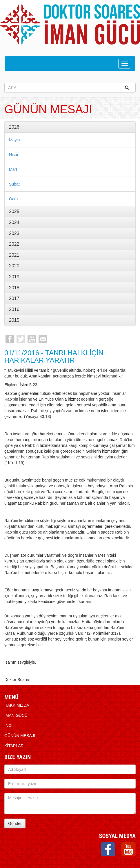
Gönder (15, 823)
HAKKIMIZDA (17, 705)
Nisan (14, 155)
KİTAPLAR (14, 746)
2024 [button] (14, 222)
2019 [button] (14, 277)
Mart (13, 169)
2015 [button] (14, 320)
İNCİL (10, 726)
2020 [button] (14, 266)
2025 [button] (14, 211)
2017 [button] (14, 298)
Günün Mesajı (20, 736)
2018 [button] (14, 288)
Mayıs (14, 140)
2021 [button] (14, 255)
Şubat (14, 184)
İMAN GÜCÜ (16, 715)
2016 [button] (14, 309)
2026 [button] (14, 127)
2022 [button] (14, 244)
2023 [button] (14, 233)
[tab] (70, 127)
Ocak (14, 199)
